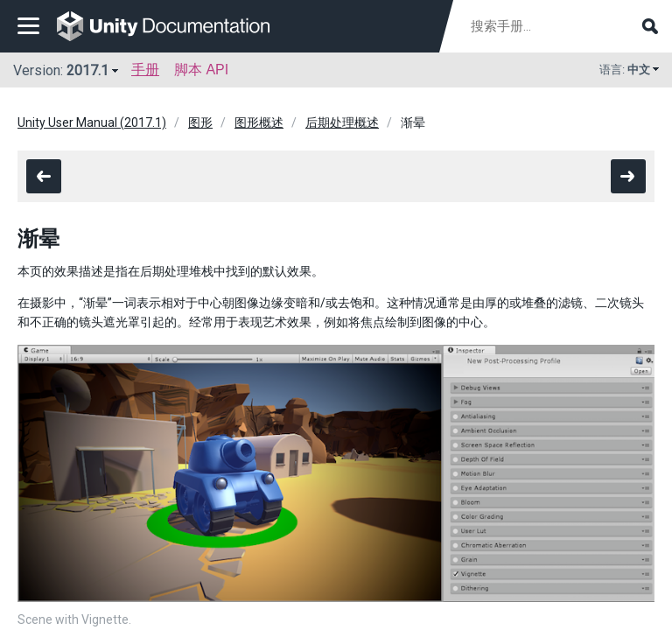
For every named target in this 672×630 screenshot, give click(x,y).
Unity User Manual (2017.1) (92, 122)
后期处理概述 (342, 122)
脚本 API (201, 70)
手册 (145, 70)
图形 (200, 122)
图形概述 (259, 122)
